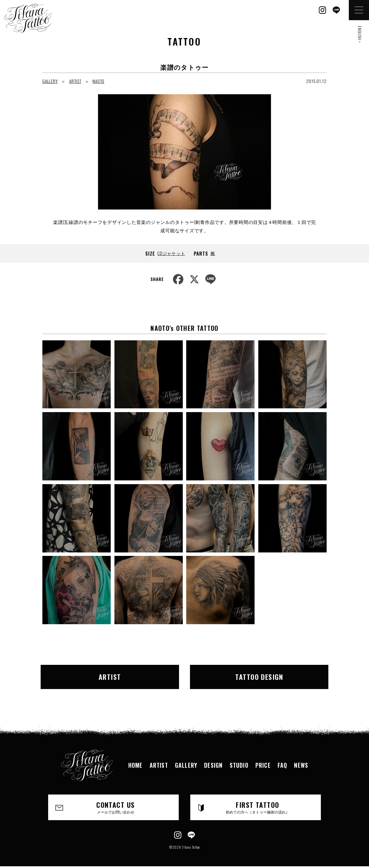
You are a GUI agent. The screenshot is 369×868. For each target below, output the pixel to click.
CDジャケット (171, 253)
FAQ (283, 765)
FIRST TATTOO (258, 807)
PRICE (263, 765)
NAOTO (98, 81)
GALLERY (50, 81)
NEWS (301, 765)
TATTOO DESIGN (259, 677)
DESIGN (213, 765)
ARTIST (75, 81)
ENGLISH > (360, 34)
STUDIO (239, 765)
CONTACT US (115, 807)
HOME (135, 765)
